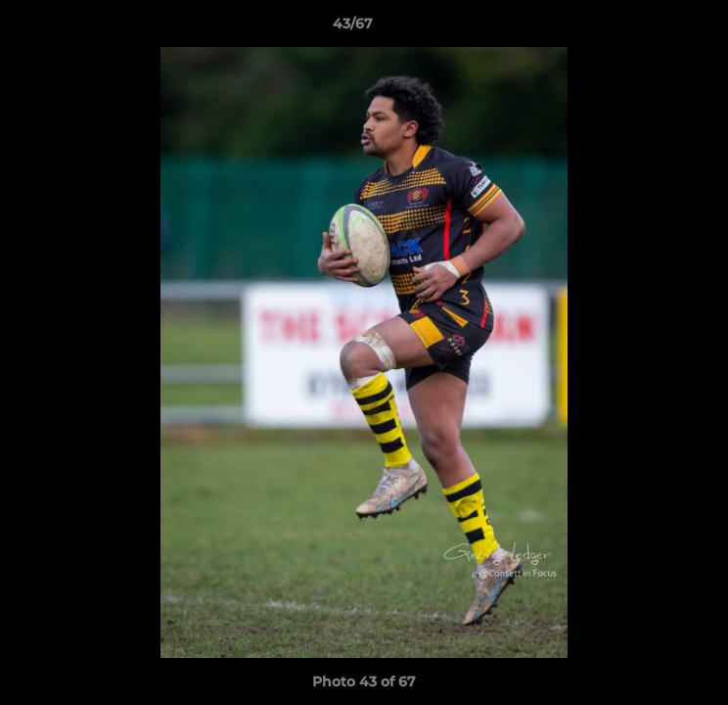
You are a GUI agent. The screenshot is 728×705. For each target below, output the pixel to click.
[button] (658, 28)
